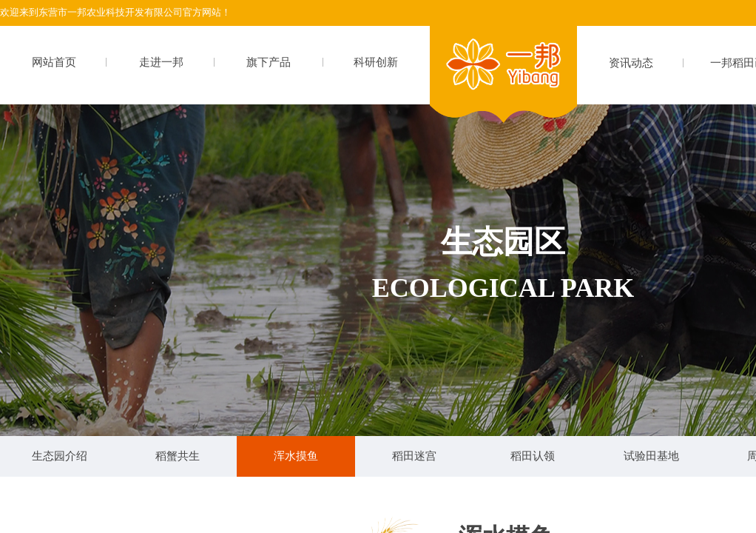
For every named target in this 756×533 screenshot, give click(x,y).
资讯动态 (631, 63)
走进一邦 (161, 62)
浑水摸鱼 (296, 456)
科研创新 (376, 62)
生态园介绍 (60, 456)
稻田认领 (533, 456)
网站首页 (54, 62)
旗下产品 (269, 62)
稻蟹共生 (178, 456)
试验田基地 (651, 456)
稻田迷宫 (414, 456)
